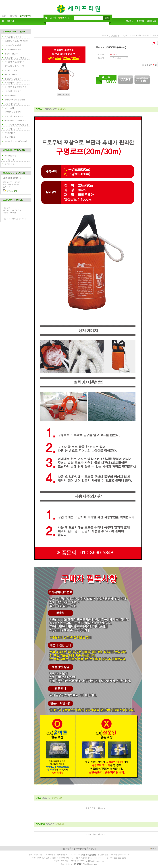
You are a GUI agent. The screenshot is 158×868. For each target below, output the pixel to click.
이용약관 (66, 849)
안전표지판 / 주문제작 (14, 37)
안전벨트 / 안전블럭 (13, 79)
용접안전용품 (10, 95)
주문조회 (140, 21)
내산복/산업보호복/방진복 (15, 87)
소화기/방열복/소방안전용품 (16, 125)
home (104, 36)
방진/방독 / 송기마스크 (14, 66)
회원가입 (13, 16)
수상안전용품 (10, 137)
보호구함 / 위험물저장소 (15, 116)
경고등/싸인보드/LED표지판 (16, 41)
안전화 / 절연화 (11, 53)
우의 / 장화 (9, 108)
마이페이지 (152, 21)
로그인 (4, 16)
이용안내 (10, 21)
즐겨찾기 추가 (25, 16)
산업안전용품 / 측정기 (14, 49)
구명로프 (126, 36)
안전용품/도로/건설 (13, 45)
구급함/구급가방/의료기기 (15, 120)
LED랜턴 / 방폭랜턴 (13, 112)
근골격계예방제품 (12, 104)
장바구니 (130, 21)
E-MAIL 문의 (10, 191)
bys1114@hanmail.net (95, 861)
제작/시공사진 (10, 155)
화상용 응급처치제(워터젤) (16, 141)
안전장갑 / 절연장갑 (13, 91)
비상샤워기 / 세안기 (13, 129)
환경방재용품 (10, 133)
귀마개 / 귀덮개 (11, 74)
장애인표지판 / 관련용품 (15, 99)
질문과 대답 (9, 164)
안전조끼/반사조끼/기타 (15, 83)
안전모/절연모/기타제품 (15, 62)
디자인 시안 (9, 160)
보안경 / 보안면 (11, 70)
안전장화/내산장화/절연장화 (16, 58)
